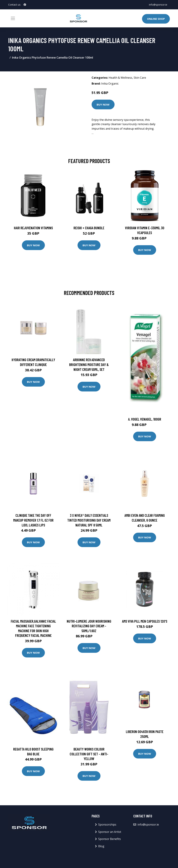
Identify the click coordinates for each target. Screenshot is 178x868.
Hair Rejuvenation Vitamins (33, 228)
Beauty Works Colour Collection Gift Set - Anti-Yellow (89, 754)
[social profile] (25, 5)
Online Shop (156, 19)
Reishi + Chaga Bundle (89, 228)
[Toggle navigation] (13, 18)
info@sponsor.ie (158, 5)
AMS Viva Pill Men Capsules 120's (145, 621)
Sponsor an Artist (110, 832)
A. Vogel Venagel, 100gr (145, 419)
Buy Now (103, 104)
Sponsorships (107, 825)
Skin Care (140, 78)
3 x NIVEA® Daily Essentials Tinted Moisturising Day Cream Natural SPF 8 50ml (89, 520)
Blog (101, 846)
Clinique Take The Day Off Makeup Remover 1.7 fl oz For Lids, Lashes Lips (33, 520)
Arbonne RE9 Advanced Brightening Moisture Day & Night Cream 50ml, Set (89, 364)
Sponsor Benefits (110, 839)
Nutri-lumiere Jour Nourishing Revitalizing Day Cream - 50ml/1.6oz (89, 626)
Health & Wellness (120, 78)
